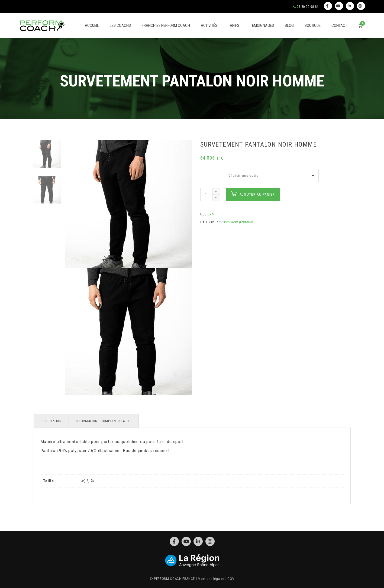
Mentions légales (211, 579)
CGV (231, 579)
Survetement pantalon (236, 222)
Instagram (360, 6)
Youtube (338, 6)
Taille (206, 172)
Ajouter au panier (257, 194)
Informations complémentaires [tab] (104, 421)
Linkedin (349, 6)
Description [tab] (51, 421)
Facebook (327, 6)
